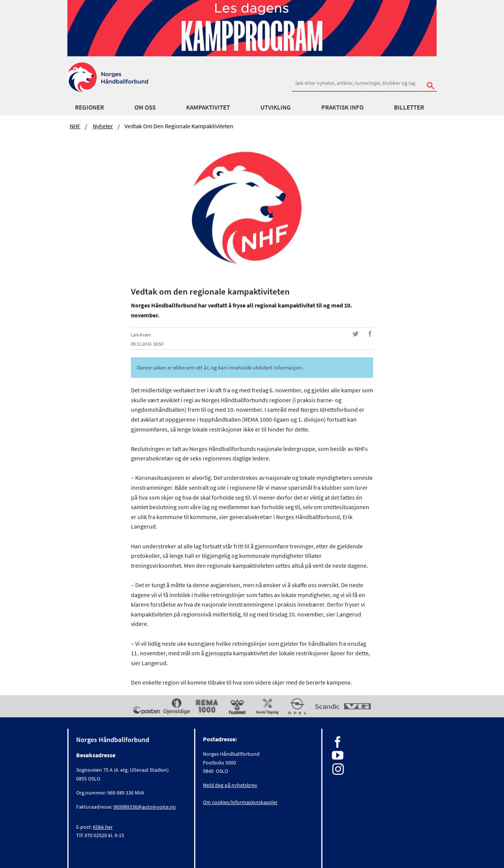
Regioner (89, 107)
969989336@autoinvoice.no (145, 807)
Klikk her (103, 827)
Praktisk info (342, 107)
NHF (75, 126)
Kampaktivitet (208, 107)
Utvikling (276, 107)
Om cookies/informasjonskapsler (240, 802)
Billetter (409, 107)
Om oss (145, 107)
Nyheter (103, 126)
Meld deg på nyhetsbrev (230, 785)
